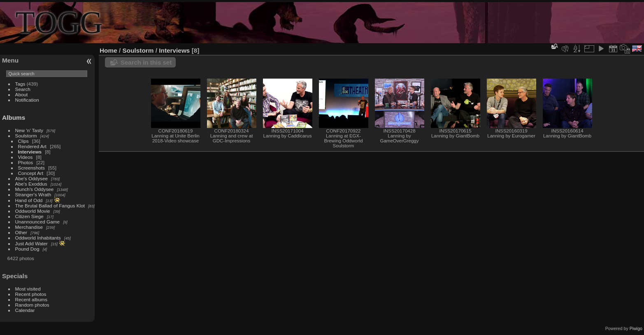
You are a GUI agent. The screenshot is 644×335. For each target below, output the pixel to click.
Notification (27, 100)
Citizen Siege (29, 216)
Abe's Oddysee (31, 178)
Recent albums (31, 299)
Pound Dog (27, 249)
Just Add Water (31, 243)
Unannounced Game (38, 222)
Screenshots (31, 168)
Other (21, 232)
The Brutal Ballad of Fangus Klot (50, 206)
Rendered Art (32, 146)
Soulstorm (26, 136)
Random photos (32, 305)
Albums (14, 117)
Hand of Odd (29, 200)
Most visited (28, 289)
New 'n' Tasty (29, 130)
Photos (26, 162)
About (22, 94)
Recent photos (31, 294)
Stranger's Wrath (33, 194)
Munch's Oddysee (35, 189)
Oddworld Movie (33, 211)
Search (23, 89)
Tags (20, 84)
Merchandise (29, 227)
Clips (23, 141)
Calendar (25, 310)
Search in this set (146, 62)
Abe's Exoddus (31, 184)
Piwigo (636, 328)
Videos (26, 157)
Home (108, 50)
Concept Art (31, 173)
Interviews (30, 152)
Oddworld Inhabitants (38, 238)
